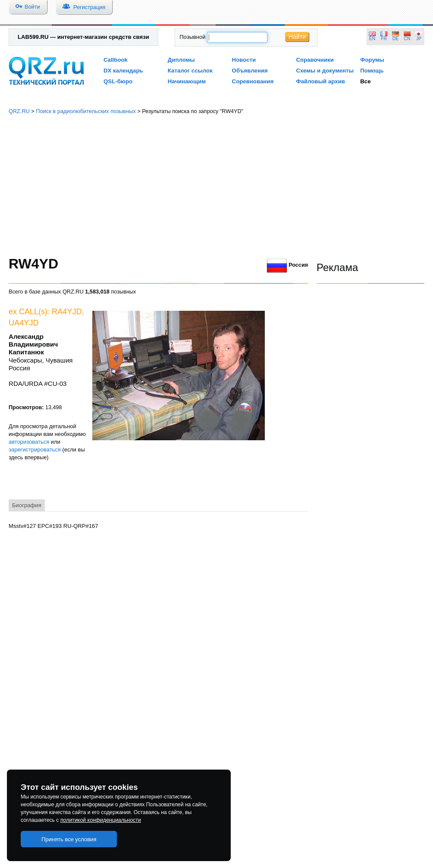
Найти (297, 37)
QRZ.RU (19, 111)
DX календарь (123, 71)
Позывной (192, 37)
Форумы (372, 60)
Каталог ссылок (190, 71)
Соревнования (253, 81)
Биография (27, 505)
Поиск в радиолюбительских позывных (86, 111)
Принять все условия (69, 839)
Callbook (116, 60)
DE (395, 39)
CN (407, 39)
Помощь (372, 71)
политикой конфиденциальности (101, 820)
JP (419, 39)
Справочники (315, 60)
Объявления (250, 71)
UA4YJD (24, 323)
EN (372, 39)
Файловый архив (320, 81)
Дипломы (181, 60)
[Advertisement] (216, 186)
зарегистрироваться (35, 450)
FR (384, 39)
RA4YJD (67, 312)
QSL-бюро (118, 81)
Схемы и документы (325, 71)
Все (365, 81)
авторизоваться (29, 442)
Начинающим (187, 81)
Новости (244, 60)
